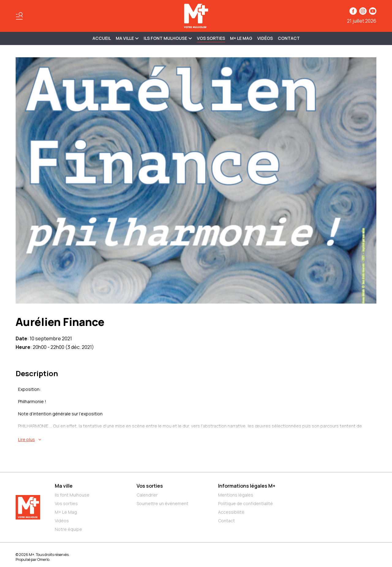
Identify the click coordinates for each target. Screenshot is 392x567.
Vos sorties (211, 38)
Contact (289, 38)
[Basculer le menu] (19, 16)
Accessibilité (231, 512)
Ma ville (64, 486)
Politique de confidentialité (245, 503)
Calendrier (147, 495)
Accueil (102, 38)
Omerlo (43, 559)
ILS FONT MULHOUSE (168, 38)
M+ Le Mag (241, 38)
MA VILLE (127, 38)
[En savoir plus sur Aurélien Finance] (197, 440)
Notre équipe (68, 529)
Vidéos (265, 38)
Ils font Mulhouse (72, 495)
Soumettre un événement (162, 503)
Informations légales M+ (247, 486)
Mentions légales (236, 495)
